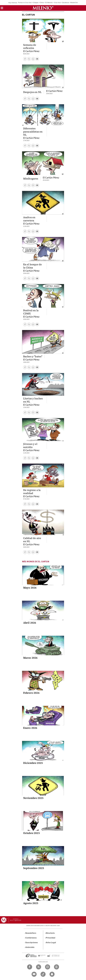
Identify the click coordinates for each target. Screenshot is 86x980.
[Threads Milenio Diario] (56, 967)
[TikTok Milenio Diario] (43, 974)
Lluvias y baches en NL (33, 400)
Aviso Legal (51, 943)
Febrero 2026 (31, 693)
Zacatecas (66, 3)
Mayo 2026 (30, 588)
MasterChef (74, 3)
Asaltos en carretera (29, 219)
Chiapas (36, 3)
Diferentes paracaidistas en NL (33, 132)
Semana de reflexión (30, 46)
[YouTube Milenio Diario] (34, 974)
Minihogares (31, 179)
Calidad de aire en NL (32, 540)
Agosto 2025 (31, 903)
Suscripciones (32, 943)
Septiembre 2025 (34, 868)
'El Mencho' (49, 3)
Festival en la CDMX (31, 312)
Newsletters (31, 933)
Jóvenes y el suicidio (30, 446)
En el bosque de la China (33, 266)
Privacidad (51, 938)
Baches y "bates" (33, 356)
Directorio (50, 933)
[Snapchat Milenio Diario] (52, 974)
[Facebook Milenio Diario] (30, 967)
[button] (2, 9)
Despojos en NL (32, 92)
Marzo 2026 (30, 658)
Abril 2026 (30, 623)
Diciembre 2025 (33, 763)
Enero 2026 (30, 728)
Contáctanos (31, 938)
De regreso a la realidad (32, 492)
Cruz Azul (58, 3)
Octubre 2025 (31, 833)
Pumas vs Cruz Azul (25, 3)
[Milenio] (43, 8)
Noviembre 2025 (33, 798)
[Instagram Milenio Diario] (48, 967)
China (42, 3)
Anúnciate (30, 947)
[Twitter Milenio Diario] (39, 967)
